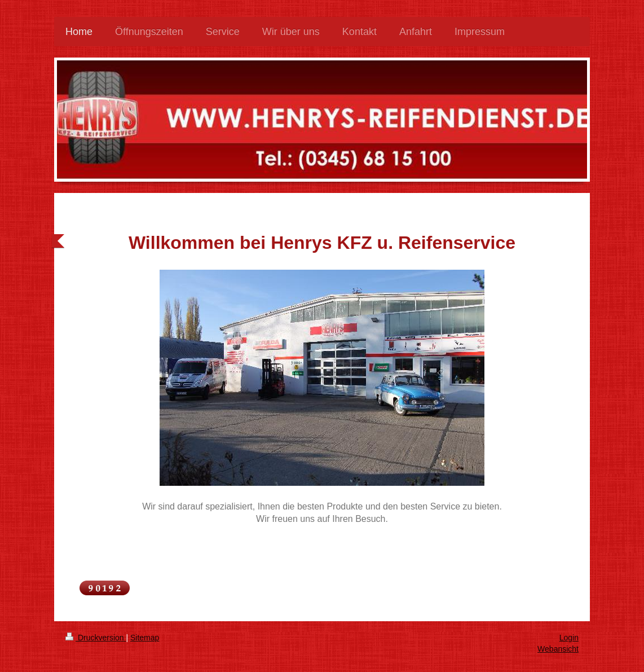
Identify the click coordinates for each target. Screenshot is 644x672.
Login (569, 638)
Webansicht (558, 649)
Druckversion (96, 638)
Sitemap (145, 638)
